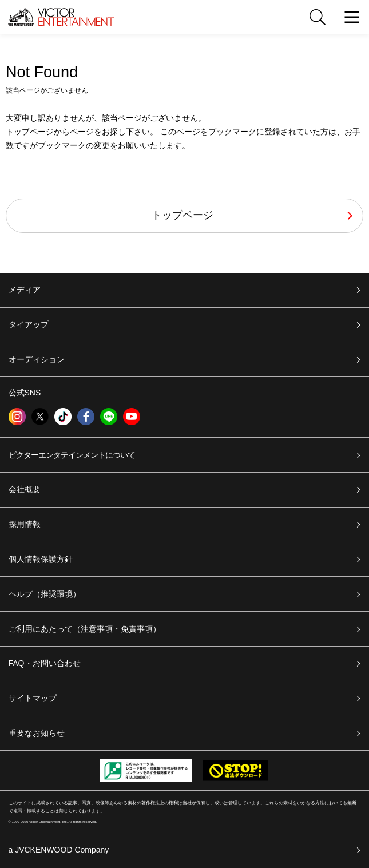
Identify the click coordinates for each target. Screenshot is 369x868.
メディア (25, 290)
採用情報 (25, 524)
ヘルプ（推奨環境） (45, 594)
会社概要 (25, 489)
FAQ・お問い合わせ (45, 663)
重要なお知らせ (37, 733)
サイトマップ (33, 698)
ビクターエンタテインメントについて (72, 455)
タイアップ (29, 324)
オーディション (37, 359)
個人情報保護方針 (41, 559)
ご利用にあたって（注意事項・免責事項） (85, 629)
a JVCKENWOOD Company (59, 850)
